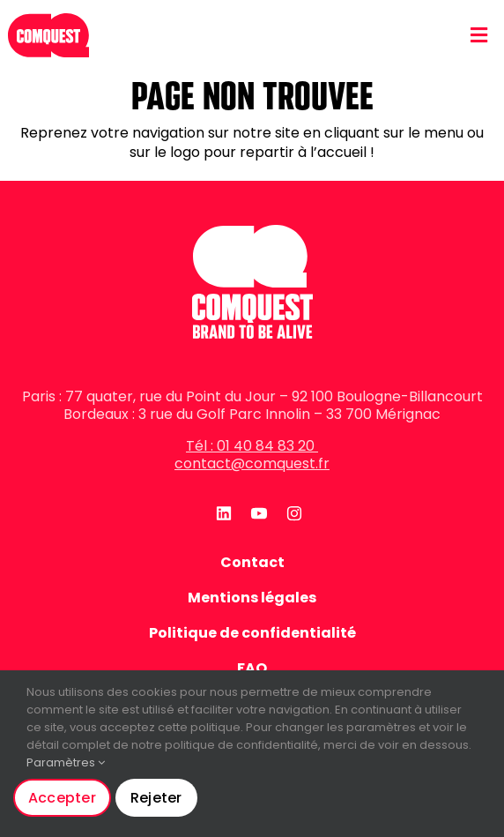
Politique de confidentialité (252, 633)
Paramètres (66, 762)
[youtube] (256, 513)
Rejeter (156, 798)
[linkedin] (221, 513)
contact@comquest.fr (252, 463)
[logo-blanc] (252, 232)
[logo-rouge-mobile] (48, 11)
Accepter (62, 798)
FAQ (252, 669)
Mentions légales (252, 598)
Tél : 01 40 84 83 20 (252, 446)
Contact (252, 563)
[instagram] (292, 513)
